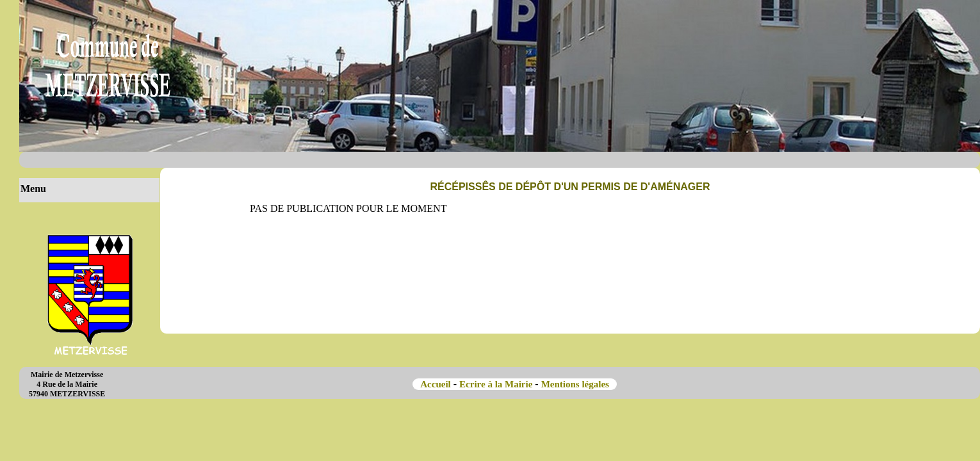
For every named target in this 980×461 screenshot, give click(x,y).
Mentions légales (576, 384)
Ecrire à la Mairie (496, 384)
